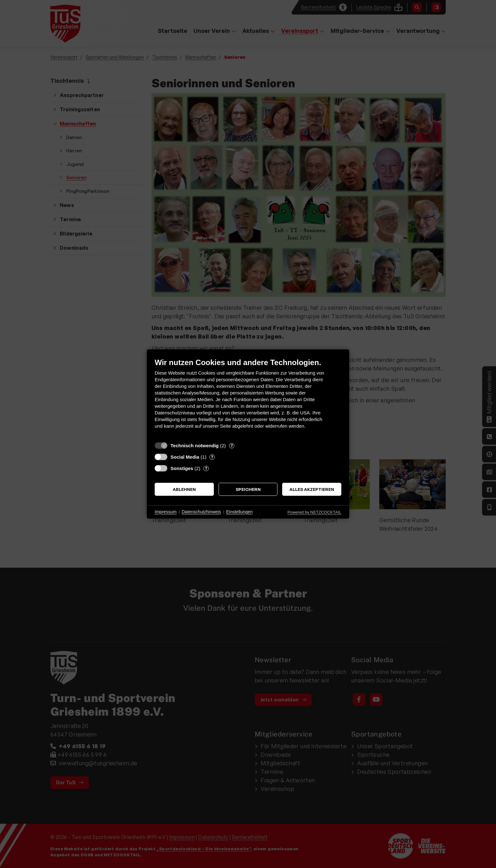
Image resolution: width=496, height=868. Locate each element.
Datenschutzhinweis (201, 512)
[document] (248, 398)
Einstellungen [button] (239, 512)
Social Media (185, 457)
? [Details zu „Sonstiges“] (206, 468)
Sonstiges (182, 468)
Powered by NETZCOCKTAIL (314, 512)
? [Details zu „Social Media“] (212, 457)
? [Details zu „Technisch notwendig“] (232, 445)
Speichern (248, 489)
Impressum (166, 512)
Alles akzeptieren (312, 489)
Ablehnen (184, 489)
